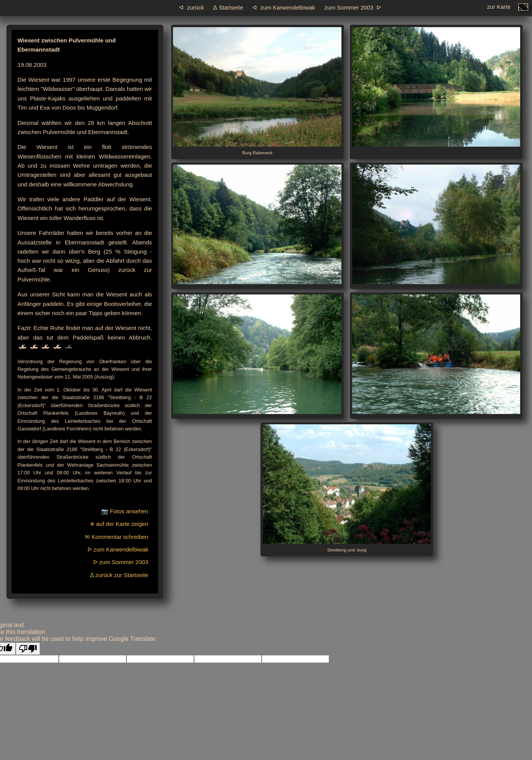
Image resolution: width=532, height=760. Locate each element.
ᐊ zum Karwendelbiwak (284, 7)
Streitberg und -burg (347, 488)
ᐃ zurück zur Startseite (119, 575)
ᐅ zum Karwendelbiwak (118, 549)
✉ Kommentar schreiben (116, 537)
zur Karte (499, 9)
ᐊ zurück (192, 7)
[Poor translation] (28, 649)
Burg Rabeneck (257, 91)
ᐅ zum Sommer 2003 (121, 562)
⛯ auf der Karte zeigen (119, 524)
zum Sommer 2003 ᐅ (353, 7)
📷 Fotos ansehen (125, 511)
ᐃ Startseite (228, 7)
